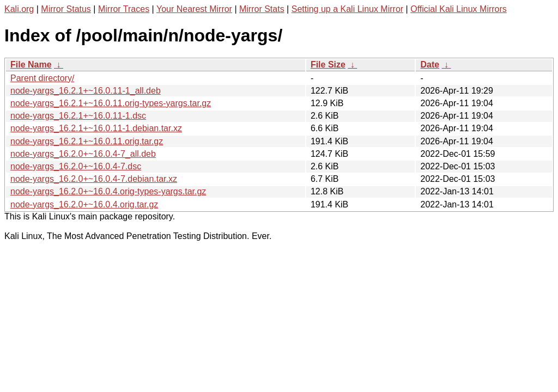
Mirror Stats (262, 9)
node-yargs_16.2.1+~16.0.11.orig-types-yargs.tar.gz (111, 103)
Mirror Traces (124, 9)
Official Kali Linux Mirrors (459, 9)
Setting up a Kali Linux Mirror (347, 9)
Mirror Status (66, 9)
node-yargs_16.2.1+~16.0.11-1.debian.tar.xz (96, 128)
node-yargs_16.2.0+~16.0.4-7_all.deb (83, 154)
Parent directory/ (42, 78)
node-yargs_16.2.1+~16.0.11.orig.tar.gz (87, 141)
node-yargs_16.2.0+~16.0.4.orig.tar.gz (84, 204)
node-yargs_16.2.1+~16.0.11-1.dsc (78, 116)
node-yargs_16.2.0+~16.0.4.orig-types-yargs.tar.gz (108, 191)
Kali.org (19, 9)
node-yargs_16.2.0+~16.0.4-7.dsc (76, 166)
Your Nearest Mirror (194, 9)
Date (430, 65)
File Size (328, 65)
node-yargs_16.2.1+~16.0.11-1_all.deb (86, 91)
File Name (31, 65)
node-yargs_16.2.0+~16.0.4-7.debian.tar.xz (94, 179)
